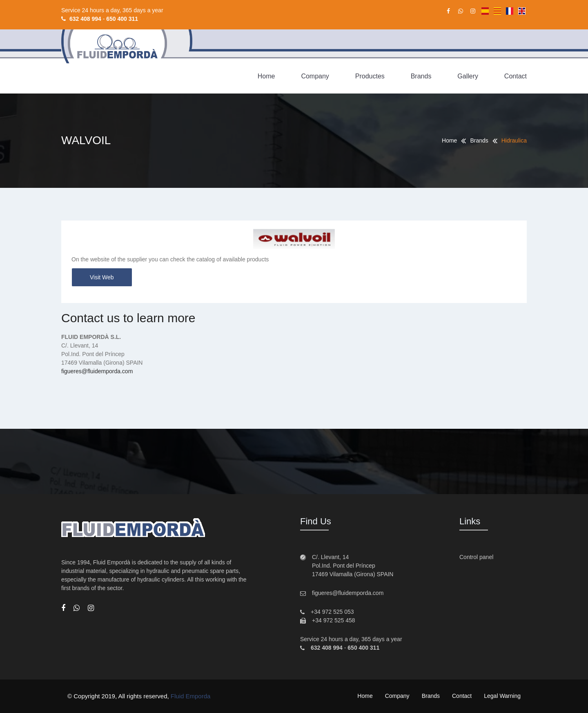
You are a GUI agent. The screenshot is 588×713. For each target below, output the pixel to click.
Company (315, 76)
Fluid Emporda (191, 696)
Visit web (102, 277)
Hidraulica (514, 140)
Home (266, 76)
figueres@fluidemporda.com (97, 371)
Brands (421, 76)
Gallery (468, 76)
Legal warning (502, 696)
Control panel (476, 557)
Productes (370, 76)
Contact (516, 76)
